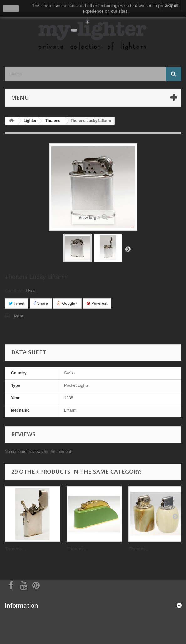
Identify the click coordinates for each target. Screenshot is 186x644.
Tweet (17, 303)
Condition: (15, 291)
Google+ (67, 303)
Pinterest (97, 303)
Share (41, 303)
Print (19, 316)
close (11, 8)
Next (128, 249)
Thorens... (15, 549)
